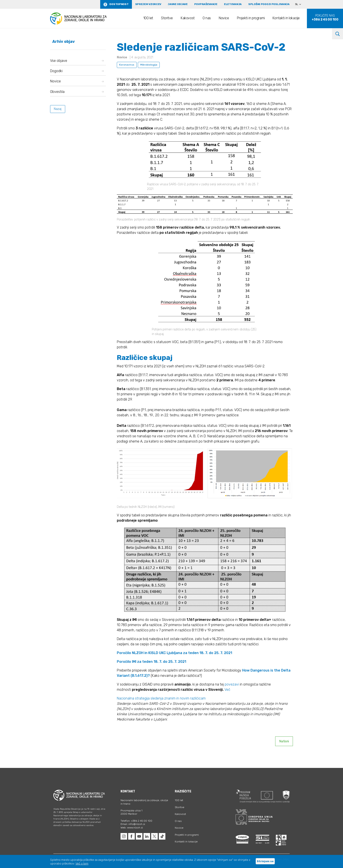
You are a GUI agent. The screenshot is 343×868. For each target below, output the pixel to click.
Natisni (284, 741)
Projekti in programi (251, 18)
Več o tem (82, 864)
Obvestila (77, 92)
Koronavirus (127, 65)
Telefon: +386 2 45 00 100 (136, 821)
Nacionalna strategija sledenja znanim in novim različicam (161, 698)
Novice (224, 18)
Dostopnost (119, 4)
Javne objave (178, 4)
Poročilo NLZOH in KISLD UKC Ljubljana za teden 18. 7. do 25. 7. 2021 (174, 653)
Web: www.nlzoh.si (132, 828)
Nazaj (58, 109)
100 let (148, 18)
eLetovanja (233, 4)
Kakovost (188, 18)
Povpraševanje (206, 4)
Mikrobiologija (149, 65)
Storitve (167, 18)
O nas (207, 18)
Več (227, 690)
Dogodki (77, 71)
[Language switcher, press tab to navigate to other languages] (300, 4)
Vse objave (77, 61)
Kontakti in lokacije (286, 18)
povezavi (232, 684)
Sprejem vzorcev (148, 4)
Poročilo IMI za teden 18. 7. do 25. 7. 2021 (151, 662)
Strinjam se (265, 861)
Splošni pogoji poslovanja (269, 4)
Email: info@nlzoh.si (133, 824)
